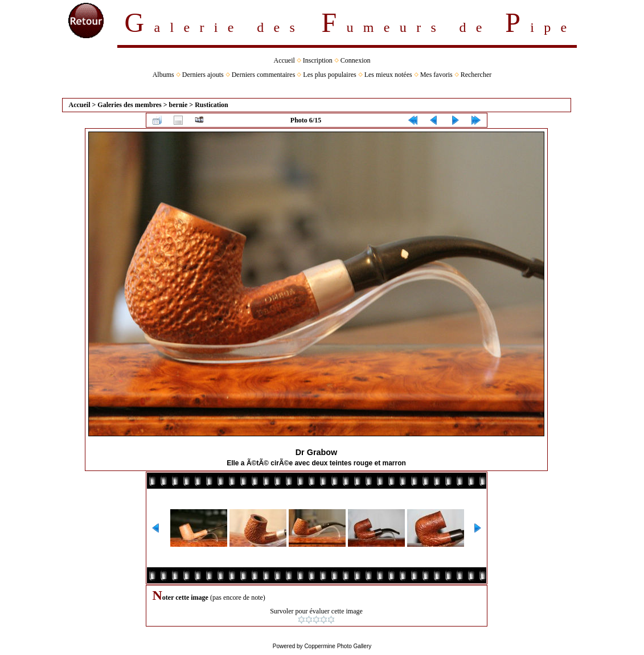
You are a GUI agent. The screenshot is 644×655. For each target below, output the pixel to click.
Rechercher (476, 75)
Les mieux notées (388, 75)
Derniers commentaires (264, 75)
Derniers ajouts (203, 75)
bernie (179, 105)
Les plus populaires (329, 75)
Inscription (318, 60)
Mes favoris (436, 75)
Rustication (212, 105)
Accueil (284, 60)
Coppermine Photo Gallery (338, 646)
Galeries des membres (129, 105)
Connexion (356, 60)
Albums (163, 75)
